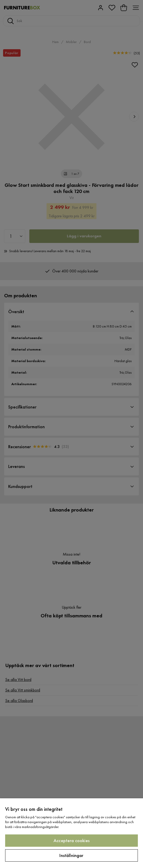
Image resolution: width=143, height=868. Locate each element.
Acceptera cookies (71, 840)
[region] (71, 833)
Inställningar (71, 855)
